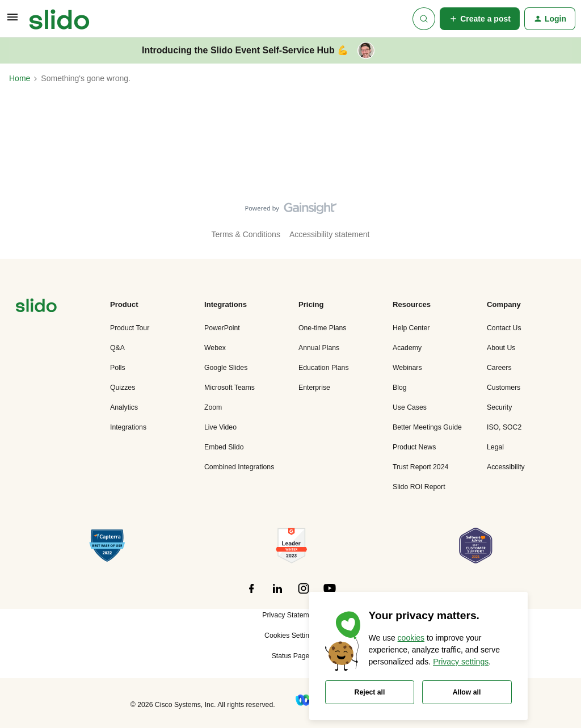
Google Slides (226, 368)
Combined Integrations (239, 467)
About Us (501, 348)
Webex (215, 348)
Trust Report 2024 (420, 467)
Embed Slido (224, 447)
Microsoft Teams (230, 388)
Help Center (411, 328)
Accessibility (506, 467)
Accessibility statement (330, 234)
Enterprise (314, 388)
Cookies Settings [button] (290, 636)
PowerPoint (222, 328)
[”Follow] (251, 595)
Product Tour (130, 328)
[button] (12, 21)
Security (499, 407)
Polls (118, 368)
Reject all (370, 692)
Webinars (407, 368)
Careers (499, 368)
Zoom (213, 407)
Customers (504, 388)
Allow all (467, 692)
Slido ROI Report (419, 487)
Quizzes (123, 388)
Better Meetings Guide (427, 427)
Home (20, 78)
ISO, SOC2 (504, 427)
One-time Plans (322, 328)
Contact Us (504, 328)
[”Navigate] (36, 307)
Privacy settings (461, 662)
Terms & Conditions (246, 234)
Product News (414, 447)
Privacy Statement (290, 615)
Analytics (124, 407)
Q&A (117, 348)
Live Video (220, 427)
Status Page (291, 656)
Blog (400, 388)
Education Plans (324, 368)
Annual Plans (319, 348)
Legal (495, 447)
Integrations (128, 427)
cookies (411, 638)
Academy (407, 348)
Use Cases (410, 407)
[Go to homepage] (59, 19)
